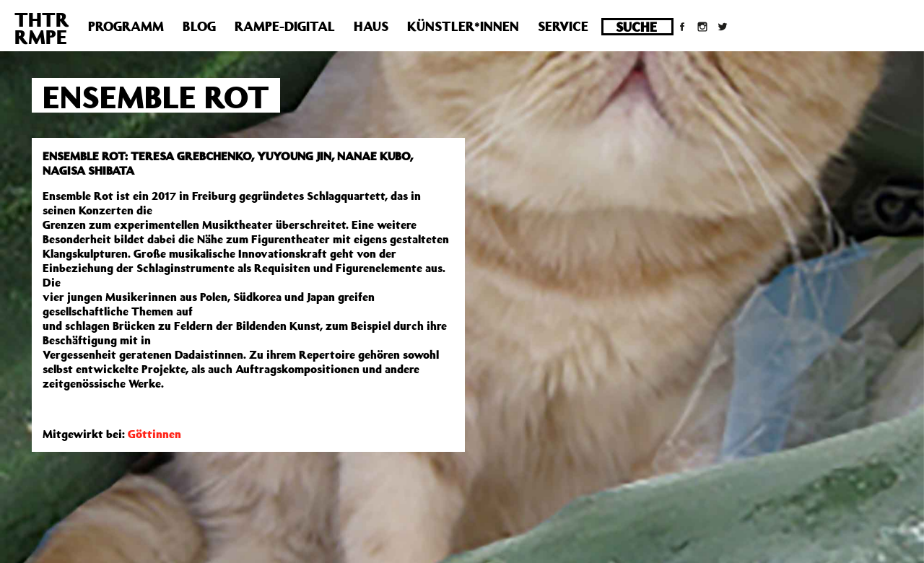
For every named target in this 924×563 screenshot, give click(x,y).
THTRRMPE (42, 28)
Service (563, 26)
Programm (126, 26)
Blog (199, 26)
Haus (371, 26)
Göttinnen (154, 434)
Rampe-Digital (285, 26)
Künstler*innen (463, 26)
